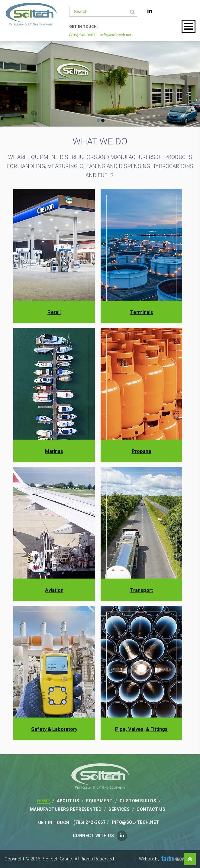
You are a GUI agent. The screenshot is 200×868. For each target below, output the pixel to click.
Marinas (54, 451)
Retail (54, 312)
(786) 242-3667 (82, 35)
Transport (141, 590)
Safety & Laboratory (54, 729)
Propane (142, 451)
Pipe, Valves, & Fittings (141, 729)
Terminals (142, 312)
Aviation (54, 590)
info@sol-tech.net (116, 35)
